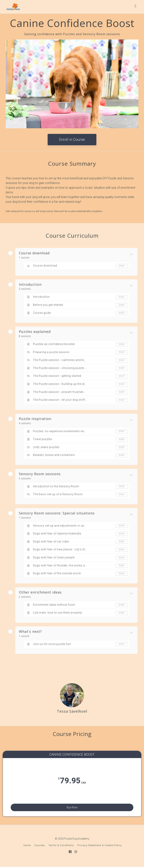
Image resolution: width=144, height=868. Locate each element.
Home (27, 847)
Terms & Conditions (61, 847)
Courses (40, 847)
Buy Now (72, 807)
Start (122, 266)
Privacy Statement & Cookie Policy (100, 847)
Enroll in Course (72, 139)
